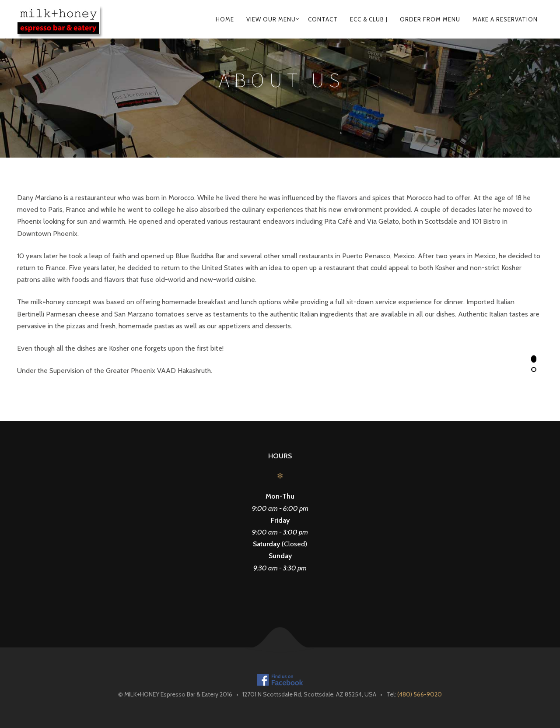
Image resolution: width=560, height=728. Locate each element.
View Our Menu (271, 19)
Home (225, 19)
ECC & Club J (369, 19)
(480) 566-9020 (420, 694)
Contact (323, 19)
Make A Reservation (505, 19)
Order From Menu (430, 19)
